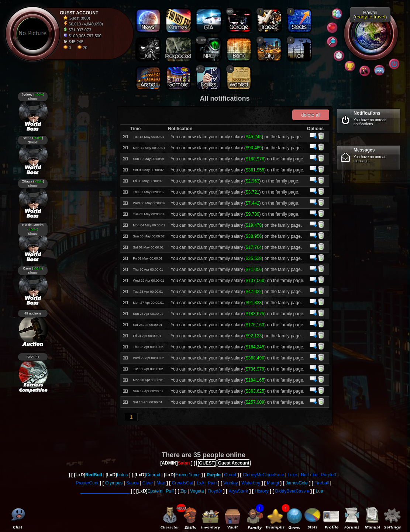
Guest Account (234, 463)
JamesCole (297, 483)
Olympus (114, 483)
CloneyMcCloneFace (263, 475)
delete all (311, 115)
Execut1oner (188, 475)
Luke (292, 475)
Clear (148, 483)
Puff (170, 491)
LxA (201, 483)
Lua (320, 491)
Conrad (153, 475)
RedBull (94, 475)
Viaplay (230, 483)
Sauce (132, 483)
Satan (184, 463)
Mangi (273, 483)
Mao (161, 483)
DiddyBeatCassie (292, 491)
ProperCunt (87, 483)
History (261, 491)
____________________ (105, 491)
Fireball (322, 483)
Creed (230, 475)
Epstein (155, 491)
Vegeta (197, 491)
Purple (213, 475)
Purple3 (328, 475)
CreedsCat (182, 483)
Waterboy (251, 483)
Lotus (122, 475)
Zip (184, 491)
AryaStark (239, 491)
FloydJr (215, 491)
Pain (212, 483)
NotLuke (309, 475)
